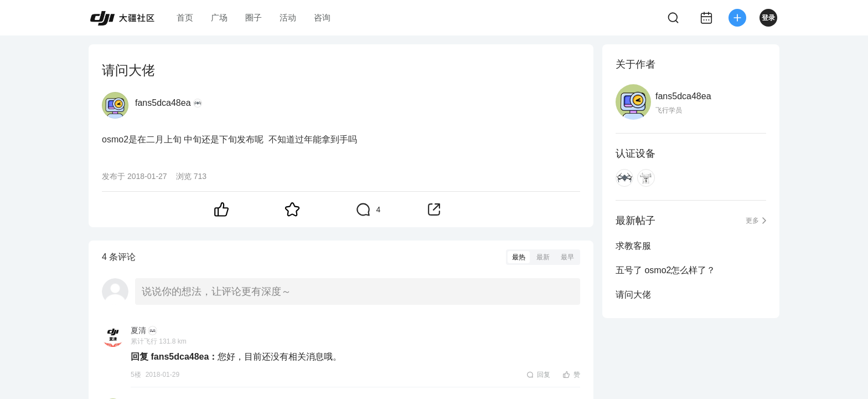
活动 (288, 17)
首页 (185, 17)
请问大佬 (633, 295)
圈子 (254, 17)
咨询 (322, 17)
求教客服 (633, 246)
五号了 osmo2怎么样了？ (665, 270)
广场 (219, 17)
